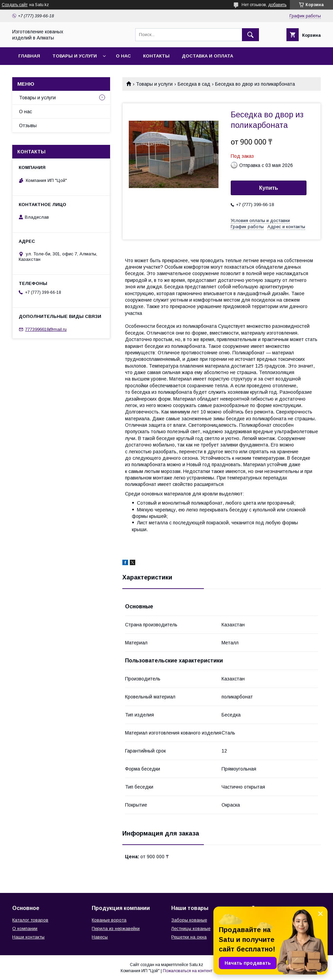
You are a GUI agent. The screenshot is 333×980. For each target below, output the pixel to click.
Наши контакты (28, 937)
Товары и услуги (75, 56)
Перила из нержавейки (116, 928)
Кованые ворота (109, 920)
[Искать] (250, 35)
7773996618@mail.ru (46, 329)
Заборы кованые (189, 920)
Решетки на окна (189, 937)
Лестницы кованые (191, 928)
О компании (25, 928)
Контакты (156, 56)
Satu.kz (196, 965)
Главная (29, 56)
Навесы (100, 937)
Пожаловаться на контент (188, 971)
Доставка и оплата (207, 56)
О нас (123, 56)
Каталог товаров (30, 920)
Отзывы (28, 125)
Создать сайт (15, 5)
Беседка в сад (194, 84)
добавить (277, 5)
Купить (269, 188)
